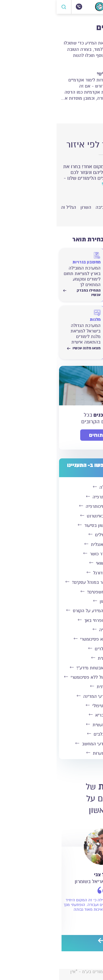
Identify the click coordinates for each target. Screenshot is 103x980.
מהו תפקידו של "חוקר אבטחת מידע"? (51, 668)
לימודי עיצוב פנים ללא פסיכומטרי (50, 639)
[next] (45, 941)
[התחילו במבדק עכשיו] (76, 270)
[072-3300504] (22, 7)
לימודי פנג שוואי (50, 563)
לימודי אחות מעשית (51, 725)
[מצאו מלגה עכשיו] (25, 327)
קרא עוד (88, 109)
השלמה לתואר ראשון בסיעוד (51, 525)
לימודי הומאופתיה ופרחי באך (50, 620)
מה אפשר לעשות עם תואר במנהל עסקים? (50, 582)
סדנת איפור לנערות (51, 753)
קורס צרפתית (50, 658)
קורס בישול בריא (51, 715)
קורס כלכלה (50, 487)
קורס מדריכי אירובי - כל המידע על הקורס (50, 611)
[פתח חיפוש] (7, 7)
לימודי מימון (50, 601)
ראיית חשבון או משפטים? (50, 592)
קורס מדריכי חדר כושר (50, 554)
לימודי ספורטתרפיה (50, 497)
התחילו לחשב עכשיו (76, 350)
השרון (29, 207)
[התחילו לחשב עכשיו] (76, 327)
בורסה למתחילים (50, 535)
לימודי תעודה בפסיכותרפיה (51, 506)
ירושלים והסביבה (85, 207)
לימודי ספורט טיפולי (50, 706)
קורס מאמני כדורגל (50, 573)
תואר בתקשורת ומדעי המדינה (51, 696)
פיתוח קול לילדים (51, 649)
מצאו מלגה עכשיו (27, 348)
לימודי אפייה (51, 630)
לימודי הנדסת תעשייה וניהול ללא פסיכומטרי (51, 677)
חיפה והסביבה (52, 207)
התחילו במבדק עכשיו (76, 293)
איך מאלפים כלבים (51, 734)
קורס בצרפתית (51, 687)
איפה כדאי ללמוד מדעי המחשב (50, 744)
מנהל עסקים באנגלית (50, 545)
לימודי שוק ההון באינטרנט (51, 516)
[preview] (56, 941)
